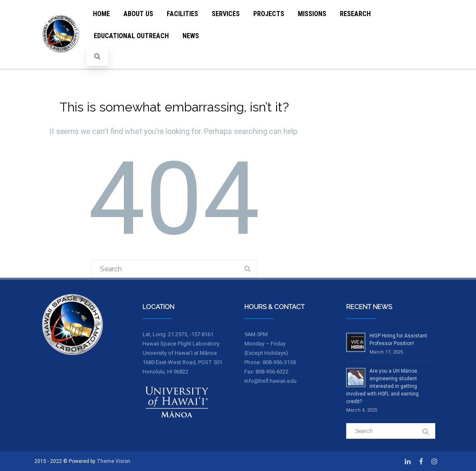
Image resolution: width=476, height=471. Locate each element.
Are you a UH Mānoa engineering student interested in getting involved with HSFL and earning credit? (382, 386)
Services (226, 14)
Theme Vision (113, 461)
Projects (269, 14)
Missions (312, 14)
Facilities (182, 14)
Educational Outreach (131, 36)
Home (101, 14)
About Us (138, 14)
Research (355, 14)
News (191, 36)
